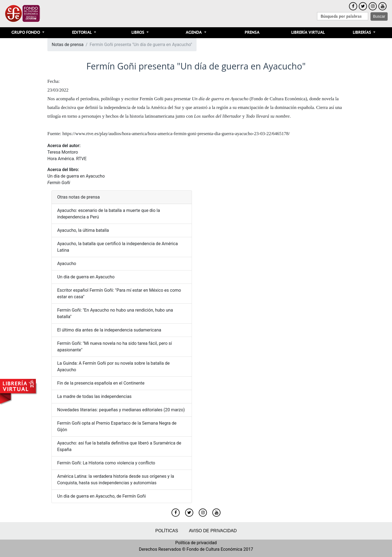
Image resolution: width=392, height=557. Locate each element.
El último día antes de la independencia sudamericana (109, 330)
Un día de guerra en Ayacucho (76, 176)
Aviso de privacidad (213, 531)
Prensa (252, 33)
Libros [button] (138, 33)
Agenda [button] (194, 33)
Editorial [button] (82, 33)
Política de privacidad (196, 543)
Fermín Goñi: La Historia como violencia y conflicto (106, 463)
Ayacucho (67, 264)
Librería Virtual (308, 33)
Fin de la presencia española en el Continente (101, 383)
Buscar (379, 16)
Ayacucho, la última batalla (83, 230)
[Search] (343, 16)
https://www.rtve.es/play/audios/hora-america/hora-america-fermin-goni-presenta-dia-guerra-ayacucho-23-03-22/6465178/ (176, 134)
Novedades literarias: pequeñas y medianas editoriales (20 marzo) (121, 410)
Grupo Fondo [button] (26, 33)
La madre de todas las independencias (94, 396)
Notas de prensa (68, 45)
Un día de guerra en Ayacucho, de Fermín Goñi (102, 496)
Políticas (167, 531)
